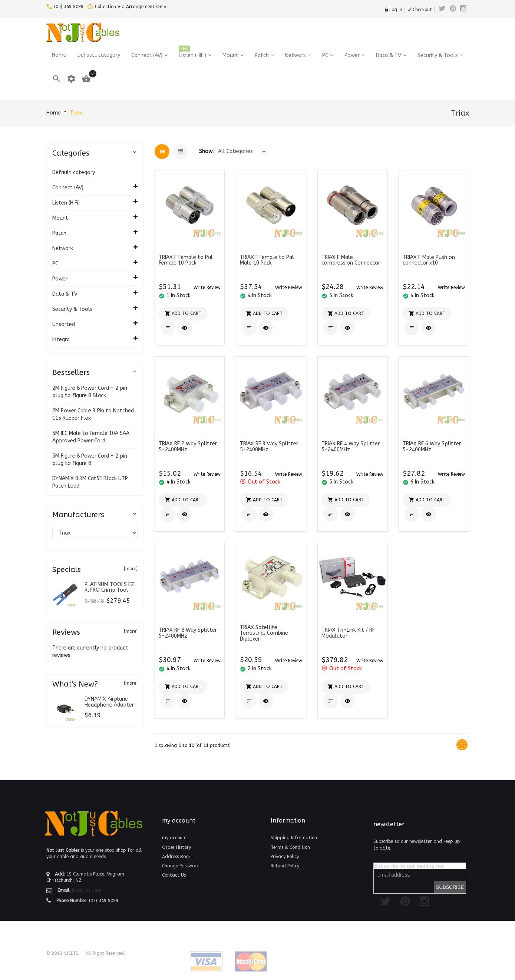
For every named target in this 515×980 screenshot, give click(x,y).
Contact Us (174, 875)
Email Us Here (86, 890)
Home (54, 113)
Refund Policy (285, 866)
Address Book (176, 857)
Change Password (181, 866)
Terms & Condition (290, 847)
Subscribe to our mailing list (409, 866)
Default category (74, 172)
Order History (176, 847)
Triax (76, 113)
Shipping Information (294, 838)
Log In (393, 10)
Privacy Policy (285, 857)
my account (175, 838)
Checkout (420, 10)
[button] (207, 287)
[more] (131, 569)
